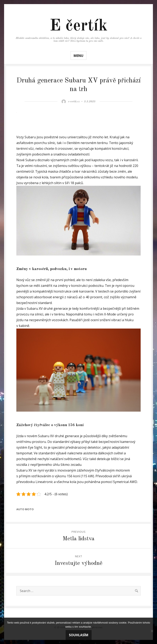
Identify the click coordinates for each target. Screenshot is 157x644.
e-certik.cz (74, 102)
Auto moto (25, 509)
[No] (152, 631)
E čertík (79, 26)
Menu (78, 56)
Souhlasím (79, 635)
